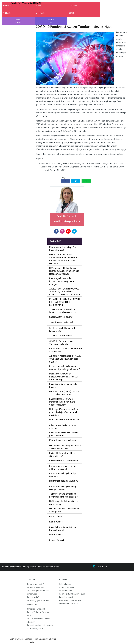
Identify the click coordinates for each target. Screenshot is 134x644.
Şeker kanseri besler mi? (61, 323)
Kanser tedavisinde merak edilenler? (38, 620)
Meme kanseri (56, 535)
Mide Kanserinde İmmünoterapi (64, 420)
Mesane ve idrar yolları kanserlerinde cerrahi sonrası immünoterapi (63, 377)
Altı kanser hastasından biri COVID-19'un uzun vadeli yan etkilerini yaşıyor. (66, 359)
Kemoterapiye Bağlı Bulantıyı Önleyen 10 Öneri (63, 488)
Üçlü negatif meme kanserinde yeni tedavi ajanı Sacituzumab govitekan (64, 412)
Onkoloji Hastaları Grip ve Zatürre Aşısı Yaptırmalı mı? (65, 447)
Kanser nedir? (33, 597)
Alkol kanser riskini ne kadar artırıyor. (63, 427)
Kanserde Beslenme (36, 587)
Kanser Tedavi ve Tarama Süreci (38, 614)
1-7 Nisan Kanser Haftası (61, 336)
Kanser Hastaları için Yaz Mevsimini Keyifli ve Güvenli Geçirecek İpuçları (62, 402)
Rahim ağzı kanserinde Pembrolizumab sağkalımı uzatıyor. (62, 282)
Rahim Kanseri (56, 522)
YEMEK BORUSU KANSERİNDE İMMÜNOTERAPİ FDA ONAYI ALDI (64, 311)
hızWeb (33, 642)
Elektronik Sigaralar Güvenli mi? (64, 481)
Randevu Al (51, 21)
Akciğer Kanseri (57, 516)
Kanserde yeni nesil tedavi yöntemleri (38, 592)
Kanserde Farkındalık (36, 609)
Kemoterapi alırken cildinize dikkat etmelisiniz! (63, 468)
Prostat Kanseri (57, 540)
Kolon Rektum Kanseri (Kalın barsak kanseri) (63, 529)
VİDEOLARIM (41, 13)
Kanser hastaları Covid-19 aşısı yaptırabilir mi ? (64, 434)
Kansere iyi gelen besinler (38, 601)
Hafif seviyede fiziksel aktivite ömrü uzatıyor (64, 503)
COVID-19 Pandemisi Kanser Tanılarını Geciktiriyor (62, 343)
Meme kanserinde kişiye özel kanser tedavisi (63, 249)
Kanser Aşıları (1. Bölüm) (61, 317)
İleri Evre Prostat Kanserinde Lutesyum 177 (63, 330)
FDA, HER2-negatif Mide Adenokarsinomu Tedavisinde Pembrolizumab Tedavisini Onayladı (64, 259)
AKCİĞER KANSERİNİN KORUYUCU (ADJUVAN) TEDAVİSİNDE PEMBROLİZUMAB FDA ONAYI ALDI (65, 292)
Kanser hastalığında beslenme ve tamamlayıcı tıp (40, 627)
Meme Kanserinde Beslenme (63, 440)
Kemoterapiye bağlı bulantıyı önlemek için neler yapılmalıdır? (65, 368)
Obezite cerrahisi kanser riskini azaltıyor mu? (64, 510)
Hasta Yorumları (18, 21)
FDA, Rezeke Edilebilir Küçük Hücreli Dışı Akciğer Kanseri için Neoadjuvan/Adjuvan (64, 271)
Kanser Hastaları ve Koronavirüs (64, 461)
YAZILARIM (7, 13)
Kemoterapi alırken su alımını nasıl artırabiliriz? (66, 350)
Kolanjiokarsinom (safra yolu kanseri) (63, 386)
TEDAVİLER (73, 6)
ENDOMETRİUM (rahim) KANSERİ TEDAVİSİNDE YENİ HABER (64, 393)
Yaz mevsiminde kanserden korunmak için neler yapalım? (63, 496)
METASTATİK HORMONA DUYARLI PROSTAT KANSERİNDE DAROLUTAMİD (65, 302)
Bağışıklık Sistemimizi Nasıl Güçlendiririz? (62, 455)
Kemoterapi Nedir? (35, 584)
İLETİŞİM (72, 13)
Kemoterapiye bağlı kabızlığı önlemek (63, 475)
